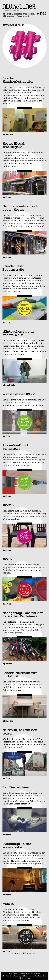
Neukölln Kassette (13, 14)
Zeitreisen (30, 14)
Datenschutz (42, 976)
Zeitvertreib (24, 16)
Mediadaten (28, 976)
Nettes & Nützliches (12, 976)
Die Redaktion (34, 974)
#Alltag (7, 197)
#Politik (7, 664)
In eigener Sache (18, 974)
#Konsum (8, 134)
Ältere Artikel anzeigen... (24, 953)
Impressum (25, 978)
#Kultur (7, 835)
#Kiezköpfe (9, 385)
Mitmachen (10, 16)
